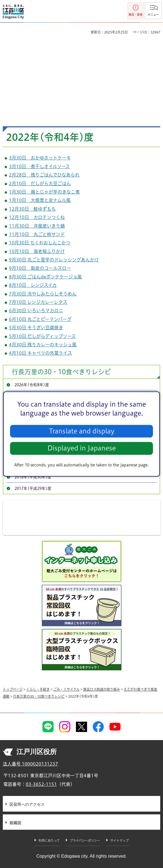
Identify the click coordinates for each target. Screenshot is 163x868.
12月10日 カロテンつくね (37, 217)
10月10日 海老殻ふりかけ (37, 251)
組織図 (15, 823)
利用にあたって (49, 840)
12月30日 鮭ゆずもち (32, 209)
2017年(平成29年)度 (33, 488)
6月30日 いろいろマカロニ (36, 311)
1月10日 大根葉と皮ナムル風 (40, 200)
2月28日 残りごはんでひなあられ (44, 175)
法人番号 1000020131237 (30, 764)
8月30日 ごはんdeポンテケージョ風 (45, 277)
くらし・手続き (38, 689)
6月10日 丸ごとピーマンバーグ (40, 319)
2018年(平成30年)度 (33, 477)
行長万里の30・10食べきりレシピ (61, 372)
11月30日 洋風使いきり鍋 (37, 226)
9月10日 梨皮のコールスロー (40, 268)
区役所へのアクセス (27, 804)
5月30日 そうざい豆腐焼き (36, 328)
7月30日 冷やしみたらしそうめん (43, 294)
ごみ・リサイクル (66, 689)
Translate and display (82, 431)
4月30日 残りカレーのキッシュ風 (43, 345)
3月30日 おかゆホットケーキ (40, 158)
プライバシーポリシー (85, 840)
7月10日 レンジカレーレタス (38, 302)
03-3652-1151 (41, 784)
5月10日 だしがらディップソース (42, 336)
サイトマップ (119, 840)
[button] (153, 11)
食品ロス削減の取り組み (102, 689)
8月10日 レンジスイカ (33, 285)
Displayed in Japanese (82, 448)
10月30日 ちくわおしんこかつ (40, 243)
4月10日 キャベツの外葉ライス (40, 353)
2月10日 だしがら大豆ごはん (40, 183)
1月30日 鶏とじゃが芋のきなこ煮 (44, 192)
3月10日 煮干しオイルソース (39, 166)
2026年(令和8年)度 (32, 385)
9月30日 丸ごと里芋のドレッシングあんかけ (54, 260)
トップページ (13, 689)
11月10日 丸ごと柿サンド (37, 234)
